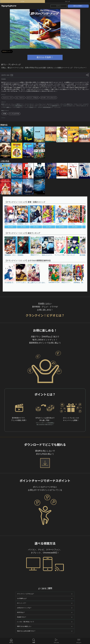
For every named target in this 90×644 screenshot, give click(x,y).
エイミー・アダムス (33, 98)
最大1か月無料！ (78, 6)
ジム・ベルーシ (20, 98)
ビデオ (22, 1)
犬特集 (4, 114)
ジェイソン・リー (8, 98)
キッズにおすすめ (14, 114)
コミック (67, 1)
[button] (81, 217)
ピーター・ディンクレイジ (49, 98)
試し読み (11, 227)
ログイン (59, 6)
